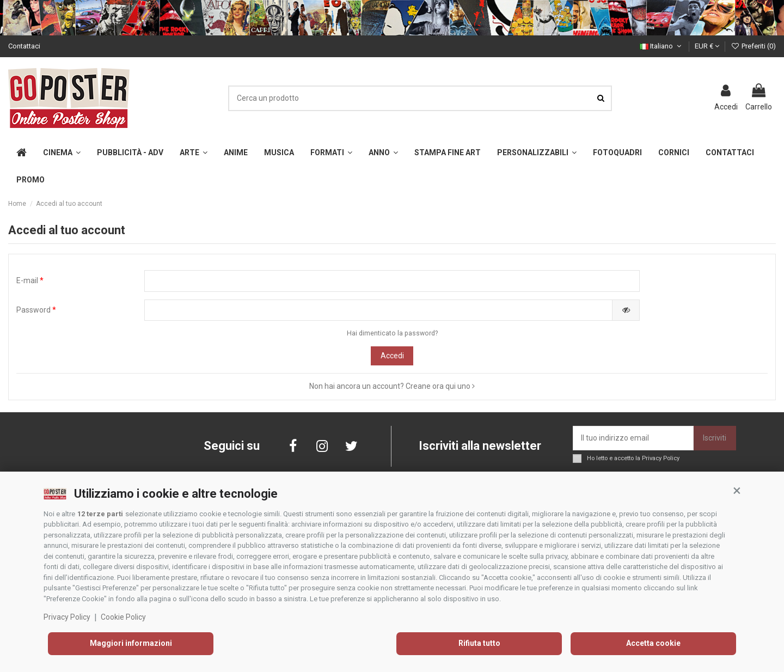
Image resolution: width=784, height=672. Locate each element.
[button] (737, 491)
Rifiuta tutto (479, 643)
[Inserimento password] (378, 310)
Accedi (392, 356)
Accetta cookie (653, 643)
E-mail (30, 280)
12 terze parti (100, 514)
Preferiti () (753, 46)
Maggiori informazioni (131, 643)
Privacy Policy (67, 617)
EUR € (707, 46)
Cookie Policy (123, 617)
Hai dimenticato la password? (392, 333)
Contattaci (24, 46)
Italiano (662, 46)
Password (36, 310)
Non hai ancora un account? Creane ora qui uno (392, 386)
